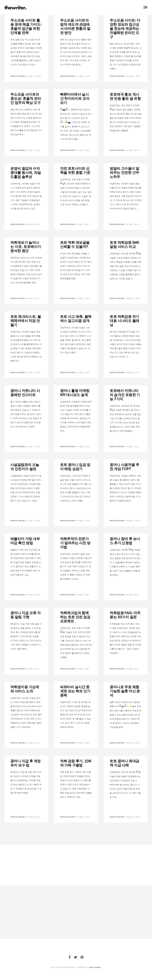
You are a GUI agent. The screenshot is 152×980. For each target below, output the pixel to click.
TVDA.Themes (95, 967)
